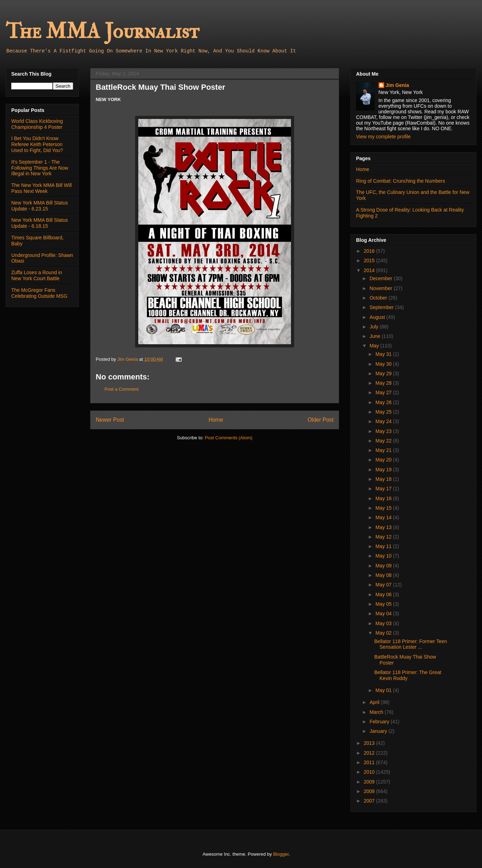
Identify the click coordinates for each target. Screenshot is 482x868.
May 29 (384, 373)
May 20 (384, 460)
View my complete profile (383, 137)
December (381, 278)
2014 (370, 270)
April (375, 702)
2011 (370, 762)
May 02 (384, 633)
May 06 (384, 595)
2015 (370, 260)
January (379, 731)
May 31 (384, 354)
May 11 (384, 546)
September (382, 307)
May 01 (384, 690)
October (379, 298)
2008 (370, 791)
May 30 (384, 364)
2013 (370, 743)
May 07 (384, 585)
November (381, 288)
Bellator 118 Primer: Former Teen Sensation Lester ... (411, 644)
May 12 (384, 537)
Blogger (281, 854)
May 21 (384, 450)
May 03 (384, 623)
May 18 (384, 479)
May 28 (384, 383)
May (375, 346)
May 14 (384, 517)
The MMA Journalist (102, 32)
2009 (370, 782)
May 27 (384, 392)
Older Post (321, 420)
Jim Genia (397, 85)
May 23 (384, 431)
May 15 (384, 508)
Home (216, 420)
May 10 (384, 556)
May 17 (384, 489)
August (378, 317)
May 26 (384, 402)
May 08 (384, 575)
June (375, 336)
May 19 (384, 470)
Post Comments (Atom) (229, 438)
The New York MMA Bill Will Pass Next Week (42, 188)
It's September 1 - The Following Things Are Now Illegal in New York (40, 168)
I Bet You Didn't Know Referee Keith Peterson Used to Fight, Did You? (37, 144)
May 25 (384, 412)
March (377, 712)
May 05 (384, 604)
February (380, 722)
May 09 (384, 566)
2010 (370, 772)
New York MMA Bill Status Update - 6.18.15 (40, 223)
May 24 (384, 421)
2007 (370, 801)
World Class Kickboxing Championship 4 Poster (37, 124)
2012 (370, 753)
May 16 (384, 498)
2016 (370, 251)
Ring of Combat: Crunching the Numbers (401, 181)
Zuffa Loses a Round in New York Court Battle (37, 275)
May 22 (384, 441)
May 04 (384, 614)
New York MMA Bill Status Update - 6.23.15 (40, 206)
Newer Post (110, 420)
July (375, 327)
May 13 (384, 527)
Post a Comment (122, 389)
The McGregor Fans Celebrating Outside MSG (39, 293)
